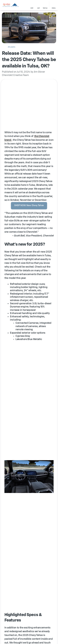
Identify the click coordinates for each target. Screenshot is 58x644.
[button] (32, 5)
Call (38, 8)
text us (45, 8)
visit (32, 8)
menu (54, 8)
